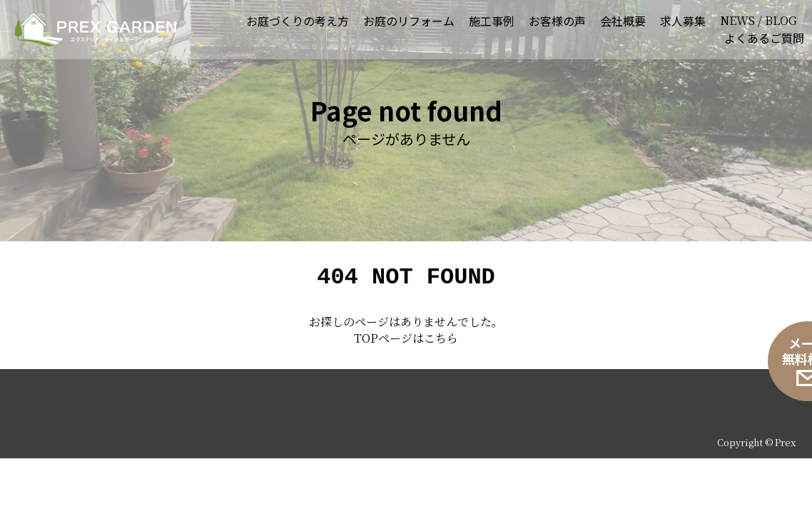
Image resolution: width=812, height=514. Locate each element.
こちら (441, 342)
